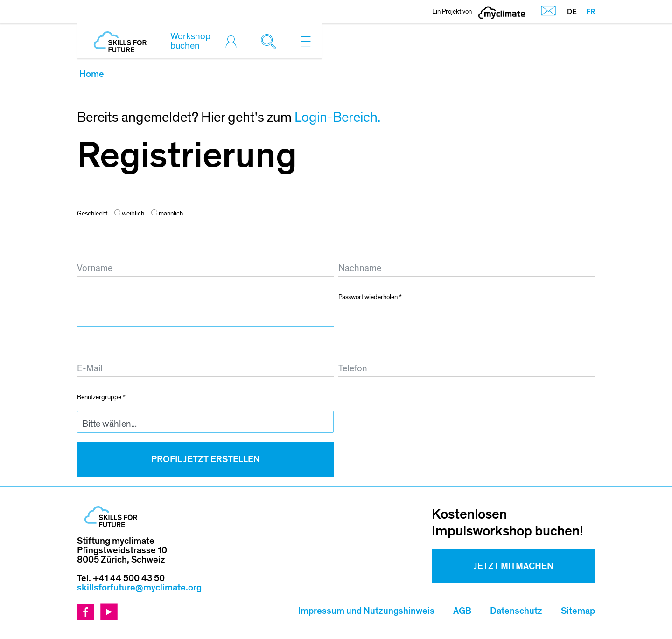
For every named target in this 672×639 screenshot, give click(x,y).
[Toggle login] (233, 41)
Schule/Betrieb (368, 397)
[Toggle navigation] (306, 41)
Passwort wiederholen (370, 297)
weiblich (129, 213)
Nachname (360, 247)
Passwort (96, 296)
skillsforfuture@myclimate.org (139, 588)
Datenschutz (516, 611)
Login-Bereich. (337, 118)
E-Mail (91, 347)
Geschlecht (92, 213)
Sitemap (578, 611)
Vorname (95, 247)
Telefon (351, 347)
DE (572, 12)
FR (591, 12)
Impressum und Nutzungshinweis (366, 611)
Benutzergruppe (101, 397)
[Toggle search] (271, 41)
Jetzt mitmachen (514, 566)
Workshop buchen (190, 41)
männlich (167, 213)
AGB (462, 611)
